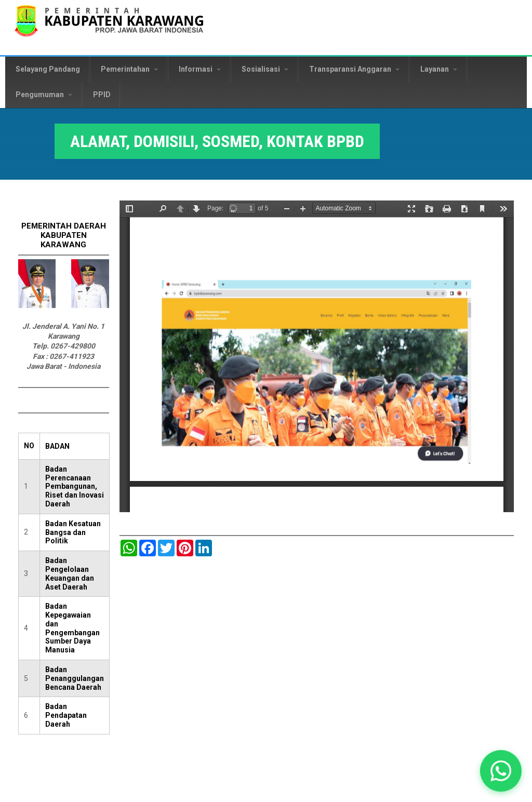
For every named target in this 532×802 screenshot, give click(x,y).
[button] (501, 771)
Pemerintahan (129, 69)
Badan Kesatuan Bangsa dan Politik (73, 532)
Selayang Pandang (48, 69)
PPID (102, 95)
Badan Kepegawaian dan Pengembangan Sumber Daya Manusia (72, 628)
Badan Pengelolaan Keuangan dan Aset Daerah (70, 573)
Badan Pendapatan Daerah (66, 715)
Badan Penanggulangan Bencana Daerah (75, 678)
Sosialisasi (265, 69)
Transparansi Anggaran (354, 69)
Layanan (439, 69)
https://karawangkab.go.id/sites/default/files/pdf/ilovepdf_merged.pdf (317, 356)
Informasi (200, 69)
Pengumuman (44, 95)
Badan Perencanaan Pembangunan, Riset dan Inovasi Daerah (75, 486)
